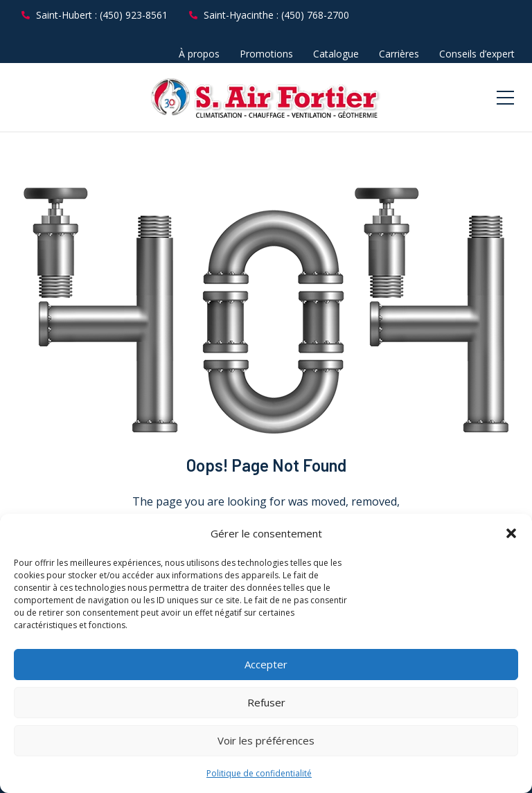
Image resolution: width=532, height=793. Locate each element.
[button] (511, 533)
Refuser (266, 702)
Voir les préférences (266, 740)
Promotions (266, 54)
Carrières (399, 54)
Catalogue (336, 54)
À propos (199, 54)
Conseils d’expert (477, 54)
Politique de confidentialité (259, 773)
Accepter (266, 664)
